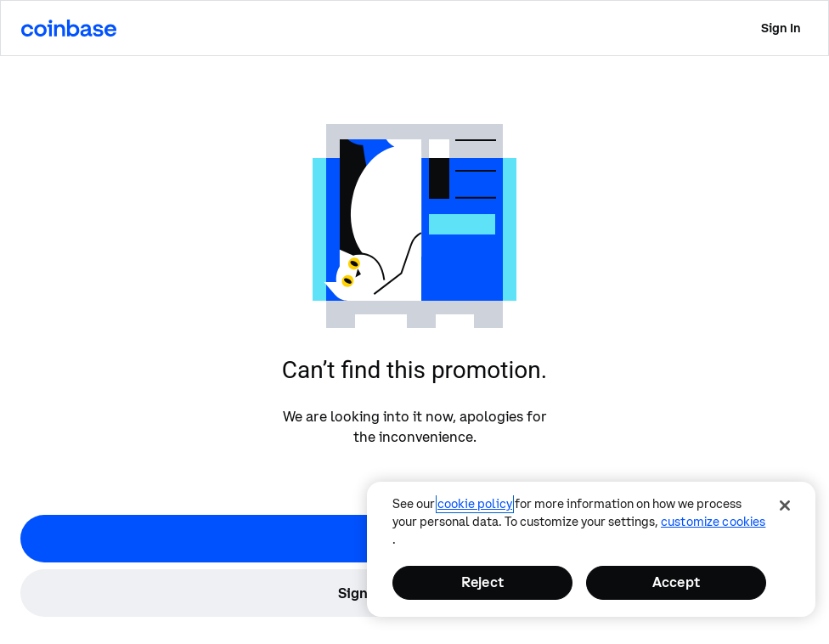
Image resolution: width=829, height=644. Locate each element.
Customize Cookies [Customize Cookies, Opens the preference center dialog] (713, 522)
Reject (482, 582)
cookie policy (475, 504)
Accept (676, 582)
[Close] (785, 506)
